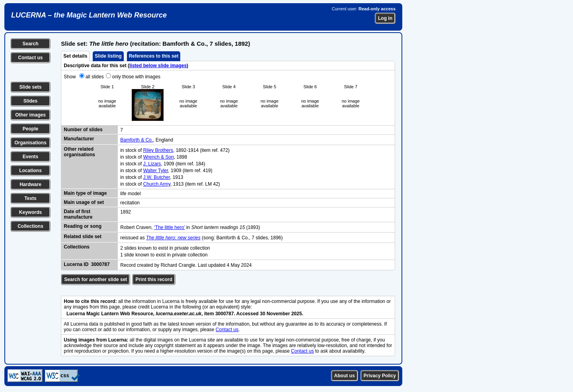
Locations (30, 171)
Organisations (30, 143)
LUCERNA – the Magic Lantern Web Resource (89, 15)
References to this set (154, 56)
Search (30, 44)
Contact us (30, 58)
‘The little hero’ (170, 227)
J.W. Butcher (157, 177)
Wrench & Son (159, 157)
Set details (75, 56)
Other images (30, 115)
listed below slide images (158, 66)
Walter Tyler (156, 171)
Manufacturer (79, 139)
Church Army (157, 184)
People (30, 129)
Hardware (30, 184)
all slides (95, 77)
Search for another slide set (95, 279)
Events (30, 157)
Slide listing (108, 56)
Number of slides (83, 130)
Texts (30, 198)
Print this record (154, 279)
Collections (30, 226)
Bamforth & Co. (136, 140)
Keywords (30, 212)
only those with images (136, 77)
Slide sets (30, 87)
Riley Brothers (158, 150)
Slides (30, 101)
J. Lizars (152, 164)
